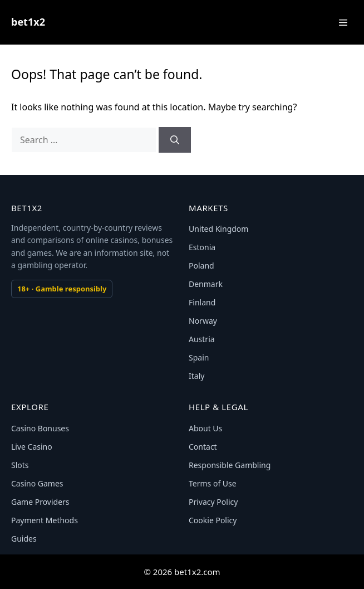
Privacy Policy (213, 502)
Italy (196, 376)
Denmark (206, 284)
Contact (203, 447)
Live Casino (32, 447)
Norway (203, 321)
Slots (20, 465)
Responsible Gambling (230, 465)
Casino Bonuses (40, 428)
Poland (201, 266)
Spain (199, 357)
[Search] (175, 140)
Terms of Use (213, 483)
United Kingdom (218, 229)
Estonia (202, 247)
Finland (202, 302)
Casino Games (37, 483)
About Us (205, 428)
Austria (202, 339)
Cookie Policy (213, 520)
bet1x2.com (197, 572)
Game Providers (40, 502)
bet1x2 (28, 22)
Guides (24, 539)
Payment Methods (45, 520)
